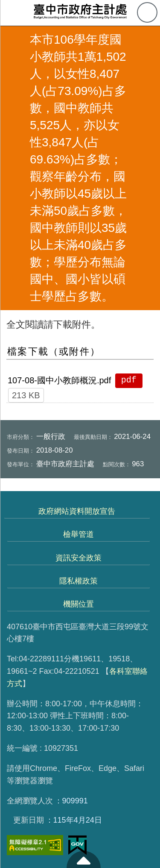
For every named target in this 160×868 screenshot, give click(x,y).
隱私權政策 (79, 581)
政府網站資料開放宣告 (77, 511)
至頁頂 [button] (84, 859)
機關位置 (79, 604)
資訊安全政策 (79, 558)
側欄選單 (13, 13)
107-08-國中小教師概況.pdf (59, 380)
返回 (14, 168)
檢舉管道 (79, 534)
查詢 (147, 12)
